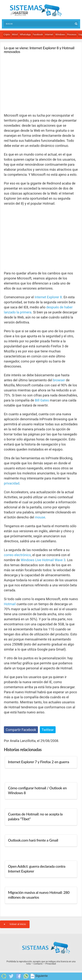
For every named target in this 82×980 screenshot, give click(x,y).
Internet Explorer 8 (48, 297)
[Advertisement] (32, 83)
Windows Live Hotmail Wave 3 (43, 560)
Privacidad (51, 964)
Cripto (7, 35)
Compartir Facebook (21, 730)
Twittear (48, 730)
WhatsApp (25, 35)
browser (59, 380)
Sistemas (36, 10)
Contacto (38, 964)
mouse (40, 517)
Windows (60, 35)
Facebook (38, 35)
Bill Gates (42, 400)
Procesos (72, 35)
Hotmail (10, 604)
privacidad (12, 483)
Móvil (15, 35)
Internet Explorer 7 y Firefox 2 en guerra (38, 762)
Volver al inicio (15, 924)
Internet (49, 35)
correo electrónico (17, 555)
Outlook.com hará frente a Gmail (33, 840)
